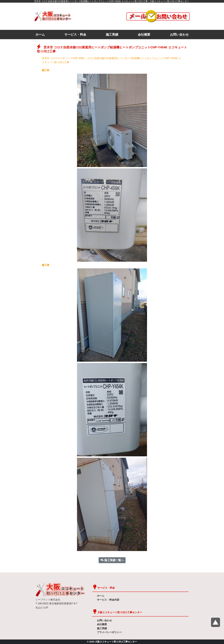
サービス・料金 (75, 35)
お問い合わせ (179, 35)
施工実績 (112, 35)
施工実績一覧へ (112, 560)
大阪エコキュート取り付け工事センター (120, 612)
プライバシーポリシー (109, 632)
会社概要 (144, 35)
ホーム (40, 35)
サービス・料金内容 (108, 600)
